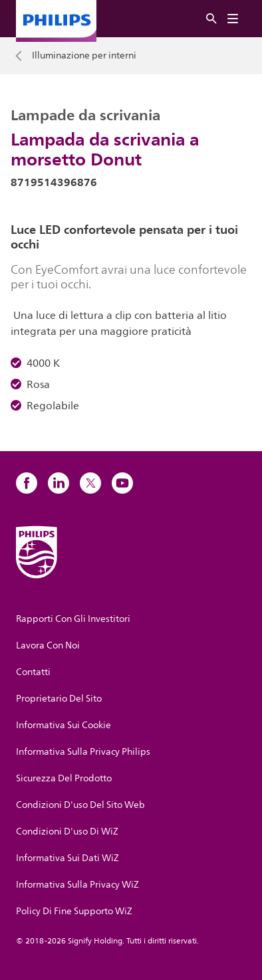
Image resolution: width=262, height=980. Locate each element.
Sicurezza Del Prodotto (64, 778)
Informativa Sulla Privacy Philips (83, 752)
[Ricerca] (211, 19)
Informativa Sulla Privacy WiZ (77, 885)
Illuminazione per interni (84, 56)
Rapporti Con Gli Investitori (73, 619)
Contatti (33, 672)
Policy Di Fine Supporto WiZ (74, 911)
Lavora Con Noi (48, 645)
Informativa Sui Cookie (64, 725)
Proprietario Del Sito (59, 699)
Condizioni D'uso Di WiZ (67, 832)
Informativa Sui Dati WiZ (67, 858)
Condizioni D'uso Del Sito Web (80, 805)
